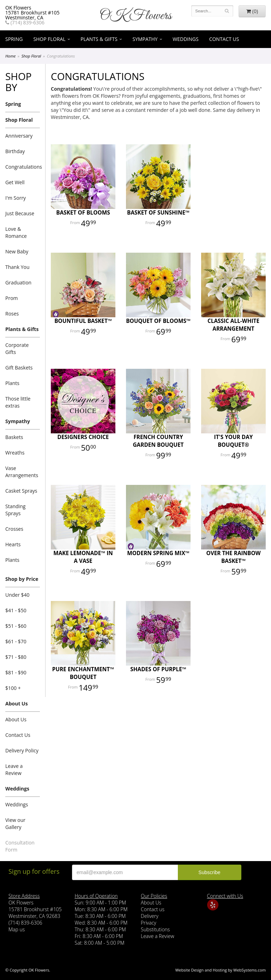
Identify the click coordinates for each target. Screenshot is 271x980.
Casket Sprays (21, 491)
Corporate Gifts (17, 348)
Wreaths (15, 453)
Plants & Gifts (99, 39)
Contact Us (224, 39)
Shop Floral (49, 39)
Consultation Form (20, 846)
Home (10, 56)
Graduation (18, 282)
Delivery (150, 916)
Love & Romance (16, 232)
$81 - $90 (16, 672)
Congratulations (23, 167)
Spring (14, 39)
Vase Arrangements (22, 472)
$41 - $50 (16, 610)
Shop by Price (22, 579)
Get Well (15, 182)
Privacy (149, 923)
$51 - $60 (16, 626)
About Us (17, 704)
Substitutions (155, 929)
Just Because (20, 213)
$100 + (13, 688)
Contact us (153, 909)
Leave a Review (14, 769)
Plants (12, 383)
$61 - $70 (16, 641)
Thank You (17, 267)
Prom (12, 298)
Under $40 (17, 595)
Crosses (14, 529)
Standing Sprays (15, 510)
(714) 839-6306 (25, 23)
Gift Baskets (19, 368)
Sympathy (145, 39)
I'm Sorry (16, 198)
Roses (12, 314)
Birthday (15, 151)
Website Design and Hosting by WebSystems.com (221, 970)
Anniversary (19, 136)
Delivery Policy (22, 750)
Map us (17, 929)
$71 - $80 (16, 657)
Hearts (13, 544)
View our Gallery (15, 823)
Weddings (185, 39)
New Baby (17, 251)
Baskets (14, 437)
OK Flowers (135, 16)
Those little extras (18, 402)
